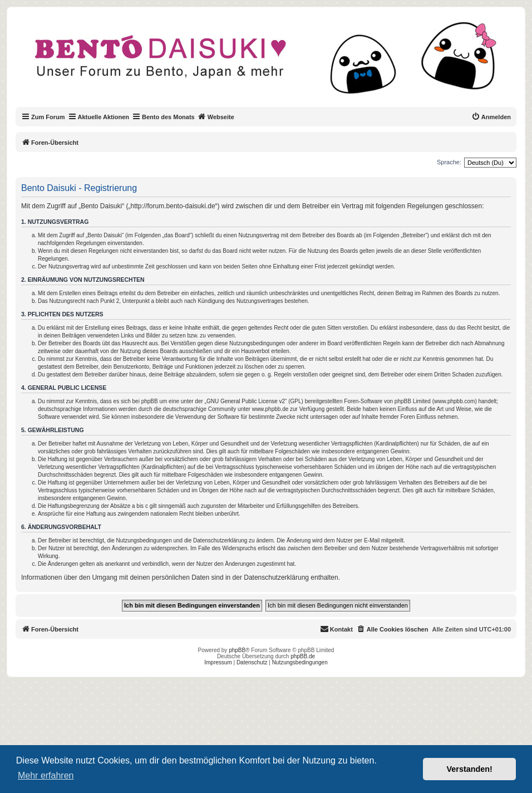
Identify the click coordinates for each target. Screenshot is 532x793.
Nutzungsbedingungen (300, 662)
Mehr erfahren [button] (46, 775)
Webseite (216, 116)
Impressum (218, 662)
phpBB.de (303, 656)
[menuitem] (491, 117)
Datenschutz (252, 662)
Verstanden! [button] (470, 769)
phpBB (237, 650)
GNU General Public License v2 (246, 401)
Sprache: (449, 162)
